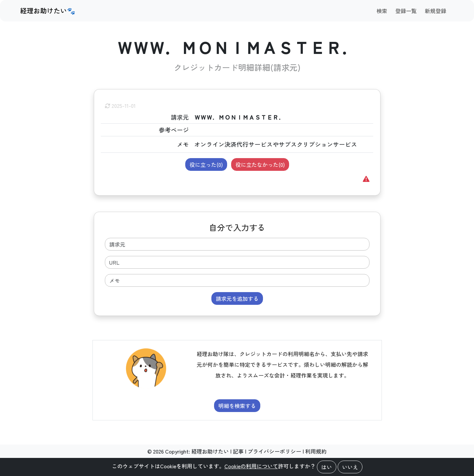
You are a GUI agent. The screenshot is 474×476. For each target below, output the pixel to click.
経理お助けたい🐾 (48, 11)
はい (327, 467)
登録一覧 (406, 11)
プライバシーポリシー (274, 451)
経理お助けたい (210, 451)
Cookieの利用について (251, 466)
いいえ (350, 467)
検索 (382, 11)
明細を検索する (237, 406)
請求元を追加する (237, 298)
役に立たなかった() (260, 164)
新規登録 (435, 11)
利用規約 (316, 451)
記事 (238, 451)
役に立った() (206, 164)
